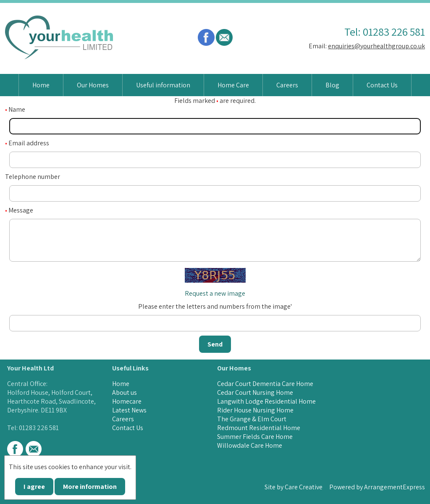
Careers (287, 85)
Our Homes (93, 85)
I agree (34, 487)
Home (41, 85)
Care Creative (304, 487)
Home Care (233, 85)
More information (90, 487)
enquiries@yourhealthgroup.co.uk (376, 46)
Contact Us (382, 85)
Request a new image (215, 293)
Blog (332, 85)
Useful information (163, 85)
